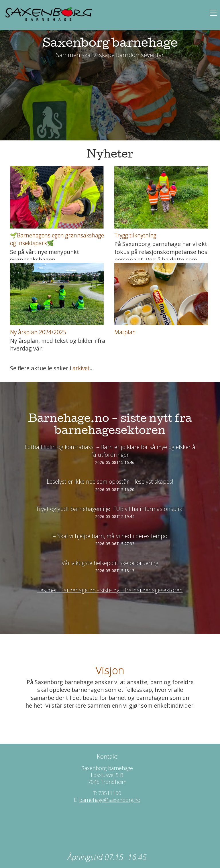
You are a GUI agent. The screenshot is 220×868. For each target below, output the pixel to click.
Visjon (110, 670)
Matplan (125, 332)
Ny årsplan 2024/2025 (38, 332)
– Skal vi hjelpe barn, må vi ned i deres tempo (110, 536)
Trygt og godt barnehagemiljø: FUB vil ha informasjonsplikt (110, 509)
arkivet (81, 368)
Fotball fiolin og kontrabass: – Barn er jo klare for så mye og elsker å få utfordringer (110, 451)
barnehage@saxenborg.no (110, 800)
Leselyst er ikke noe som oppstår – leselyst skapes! (110, 482)
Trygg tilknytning (135, 235)
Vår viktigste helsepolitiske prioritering (110, 563)
